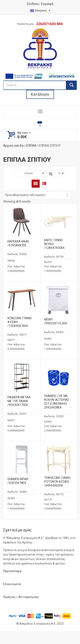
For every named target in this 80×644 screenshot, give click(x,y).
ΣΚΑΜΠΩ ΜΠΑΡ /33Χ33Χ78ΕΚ (18, 481)
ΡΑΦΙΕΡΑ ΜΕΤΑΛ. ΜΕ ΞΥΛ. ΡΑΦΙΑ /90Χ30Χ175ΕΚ (19, 401)
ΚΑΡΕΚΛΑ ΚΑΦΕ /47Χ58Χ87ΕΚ (18, 243)
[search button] (71, 85)
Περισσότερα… (13, 571)
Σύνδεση (33, 4)
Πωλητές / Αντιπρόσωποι (21, 597)
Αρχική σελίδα (13, 146)
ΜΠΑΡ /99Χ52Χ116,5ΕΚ (56, 321)
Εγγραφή (47, 4)
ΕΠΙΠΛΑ (31, 146)
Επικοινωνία (12, 584)
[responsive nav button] (40, 112)
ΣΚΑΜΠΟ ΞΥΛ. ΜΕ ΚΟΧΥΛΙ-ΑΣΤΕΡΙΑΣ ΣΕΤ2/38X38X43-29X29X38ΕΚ (57, 402)
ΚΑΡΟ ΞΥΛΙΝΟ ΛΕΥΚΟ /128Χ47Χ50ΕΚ (54, 244)
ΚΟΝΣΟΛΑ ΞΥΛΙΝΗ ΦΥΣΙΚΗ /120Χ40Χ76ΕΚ (20, 322)
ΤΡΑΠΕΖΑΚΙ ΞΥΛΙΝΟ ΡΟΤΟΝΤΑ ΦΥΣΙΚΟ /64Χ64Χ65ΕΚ (57, 482)
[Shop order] (37, 195)
